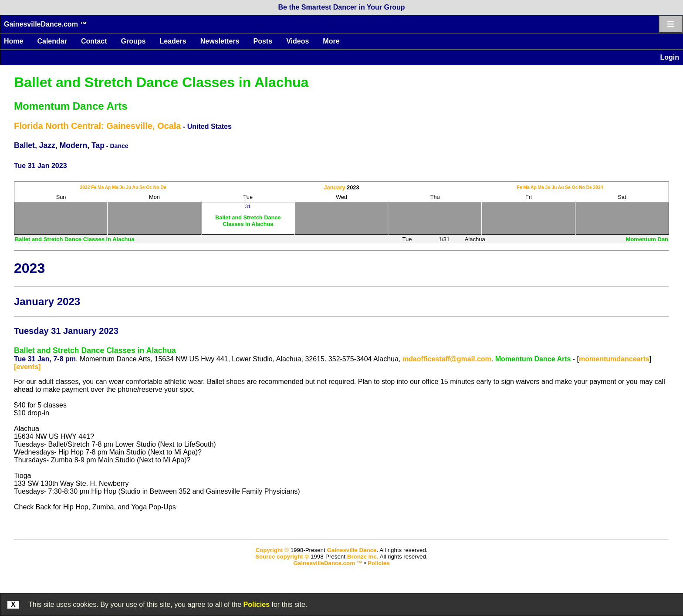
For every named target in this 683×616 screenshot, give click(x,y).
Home (14, 41)
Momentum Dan (647, 239)
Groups (133, 41)
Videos (298, 41)
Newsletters (220, 41)
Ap (108, 187)
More (331, 41)
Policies (257, 604)
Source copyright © (282, 557)
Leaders (173, 41)
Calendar (52, 41)
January (334, 187)
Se (142, 187)
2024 (598, 187)
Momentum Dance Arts (71, 106)
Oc (149, 187)
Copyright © (272, 550)
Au (135, 187)
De (163, 187)
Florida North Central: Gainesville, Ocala (97, 126)
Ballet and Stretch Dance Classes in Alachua (161, 82)
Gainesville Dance (352, 550)
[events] (27, 367)
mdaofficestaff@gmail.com (447, 359)
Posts (263, 41)
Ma (101, 187)
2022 (85, 187)
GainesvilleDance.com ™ (45, 24)
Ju (122, 187)
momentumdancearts (614, 359)
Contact (94, 41)
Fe (94, 187)
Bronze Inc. (363, 557)
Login (669, 57)
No (156, 187)
